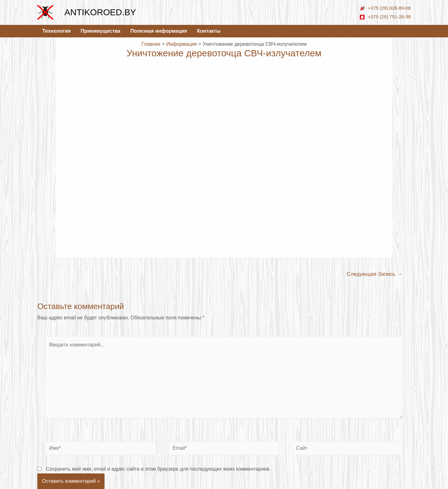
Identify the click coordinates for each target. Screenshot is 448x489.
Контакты (209, 31)
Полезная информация (159, 31)
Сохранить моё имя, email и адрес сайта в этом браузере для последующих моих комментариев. (158, 469)
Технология (56, 31)
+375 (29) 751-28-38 (385, 17)
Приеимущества (100, 31)
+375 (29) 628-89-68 (385, 8)
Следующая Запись (375, 274)
